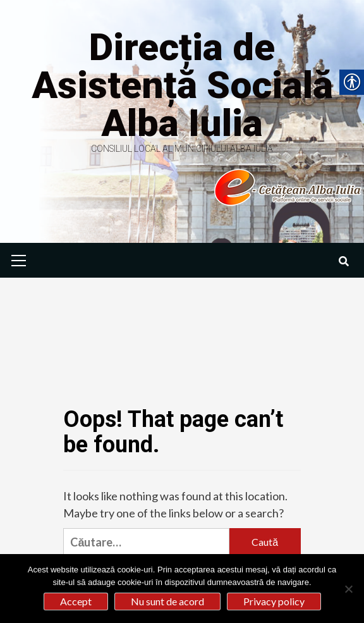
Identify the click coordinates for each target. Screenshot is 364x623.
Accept (76, 601)
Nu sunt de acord (167, 601)
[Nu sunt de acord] (348, 589)
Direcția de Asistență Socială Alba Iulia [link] (182, 85)
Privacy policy (274, 601)
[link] (235, 187)
